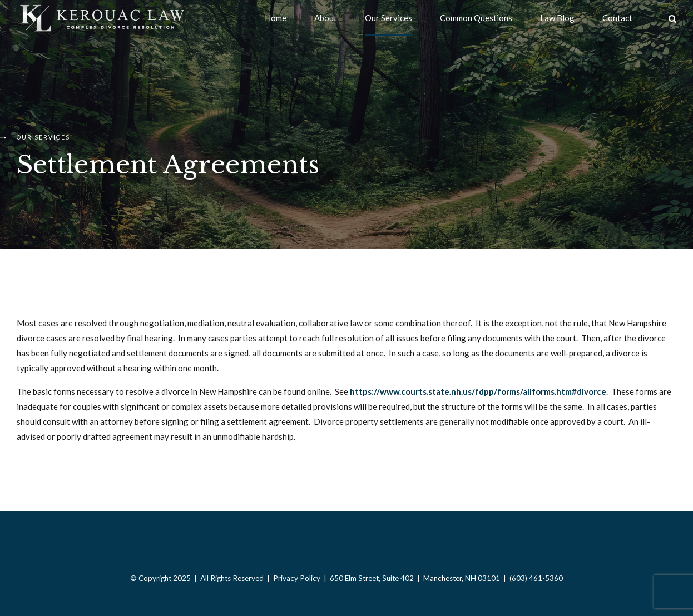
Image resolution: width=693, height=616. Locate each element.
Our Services (388, 18)
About (326, 18)
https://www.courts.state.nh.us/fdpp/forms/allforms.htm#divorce (478, 391)
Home (276, 18)
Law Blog (557, 18)
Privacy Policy (297, 578)
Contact (617, 18)
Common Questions (476, 18)
